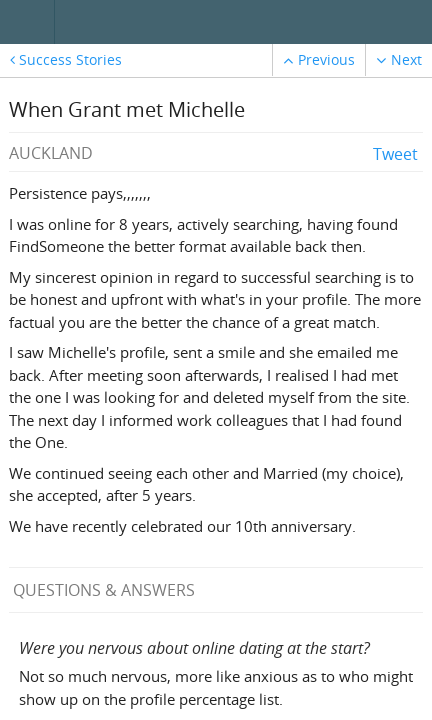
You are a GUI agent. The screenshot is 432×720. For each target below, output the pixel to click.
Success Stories (66, 60)
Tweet (395, 154)
